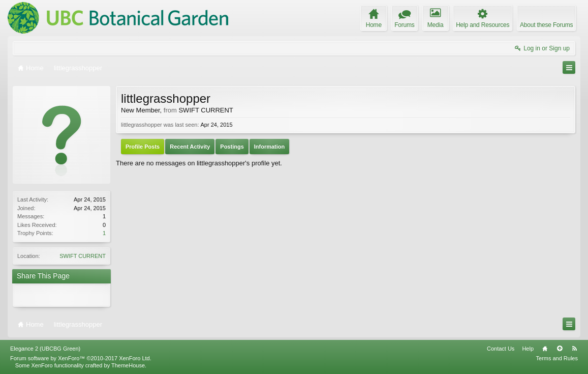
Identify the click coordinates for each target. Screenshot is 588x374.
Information (270, 147)
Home (545, 349)
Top (560, 349)
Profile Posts (143, 147)
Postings (232, 147)
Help (528, 349)
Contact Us (501, 349)
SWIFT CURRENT (83, 256)
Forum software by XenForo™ (81, 358)
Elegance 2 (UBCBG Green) (45, 349)
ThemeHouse (128, 365)
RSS (574, 349)
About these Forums (546, 25)
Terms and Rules (557, 358)
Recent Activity (190, 147)
